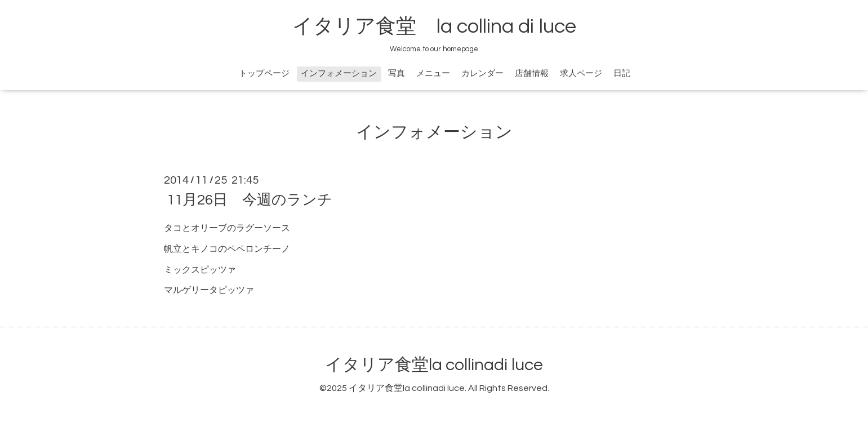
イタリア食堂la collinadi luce (434, 365)
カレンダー (482, 74)
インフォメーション (339, 74)
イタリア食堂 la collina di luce (434, 26)
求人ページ (581, 74)
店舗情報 (532, 74)
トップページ (264, 74)
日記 (622, 74)
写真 (397, 74)
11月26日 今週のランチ (250, 200)
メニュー (433, 74)
